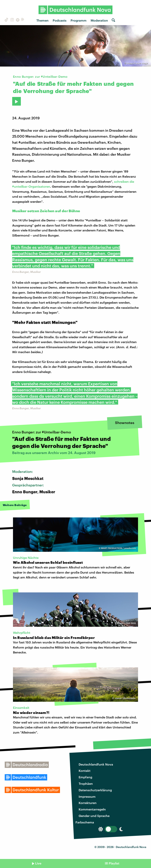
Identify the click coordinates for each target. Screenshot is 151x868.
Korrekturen (88, 803)
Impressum (87, 796)
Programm (79, 20)
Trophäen (86, 783)
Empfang (85, 777)
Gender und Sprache (94, 816)
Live (38, 863)
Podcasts (60, 20)
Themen (42, 20)
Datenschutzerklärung (95, 790)
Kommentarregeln (92, 809)
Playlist (114, 863)
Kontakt (85, 771)
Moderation (99, 20)
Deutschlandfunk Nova (96, 764)
